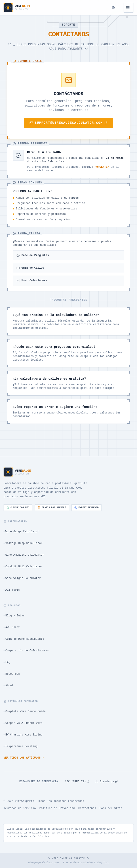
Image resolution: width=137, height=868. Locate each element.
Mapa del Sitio (111, 808)
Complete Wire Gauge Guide (25, 711)
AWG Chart (12, 627)
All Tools (12, 590)
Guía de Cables (30, 268)
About (8, 686)
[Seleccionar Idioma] (115, 8)
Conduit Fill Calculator (23, 567)
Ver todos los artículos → (24, 758)
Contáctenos (87, 808)
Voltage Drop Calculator (23, 543)
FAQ (7, 662)
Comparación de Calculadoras (26, 651)
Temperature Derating (21, 746)
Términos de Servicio (20, 808)
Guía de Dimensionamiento (24, 639)
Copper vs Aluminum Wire (23, 723)
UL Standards (106, 782)
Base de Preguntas (33, 255)
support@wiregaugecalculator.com (69, 123)
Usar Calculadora (32, 281)
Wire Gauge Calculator (21, 532)
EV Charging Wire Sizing (23, 735)
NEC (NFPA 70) (77, 782)
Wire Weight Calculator (22, 578)
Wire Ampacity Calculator (24, 555)
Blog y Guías (14, 616)
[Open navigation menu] (129, 8)
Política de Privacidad (57, 808)
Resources (12, 674)
